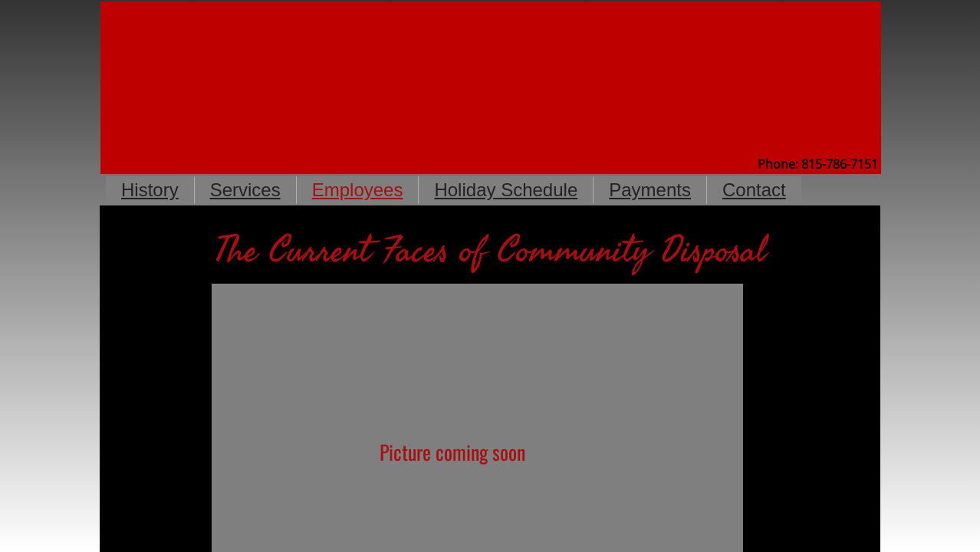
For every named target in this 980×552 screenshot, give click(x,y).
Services (245, 190)
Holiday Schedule (506, 190)
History (150, 190)
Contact (754, 190)
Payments (650, 190)
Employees (358, 190)
